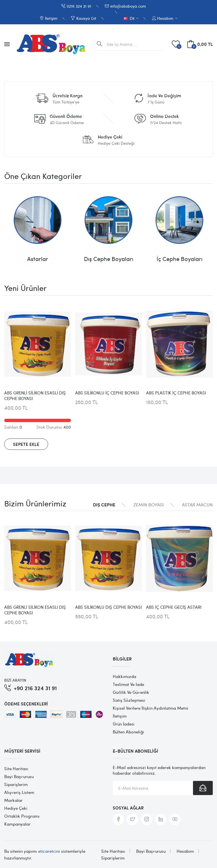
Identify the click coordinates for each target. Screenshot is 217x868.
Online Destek (164, 116)
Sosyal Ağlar (128, 808)
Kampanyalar (17, 824)
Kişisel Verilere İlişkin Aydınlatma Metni (150, 708)
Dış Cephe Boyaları (109, 259)
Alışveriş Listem (19, 792)
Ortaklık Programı (22, 816)
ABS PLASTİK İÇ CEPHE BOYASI (176, 393)
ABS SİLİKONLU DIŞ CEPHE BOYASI (108, 607)
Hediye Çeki (110, 137)
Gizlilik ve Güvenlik (131, 692)
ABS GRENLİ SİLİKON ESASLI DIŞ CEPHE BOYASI (35, 396)
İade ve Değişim (164, 96)
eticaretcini (49, 851)
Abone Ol (203, 788)
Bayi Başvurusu (19, 776)
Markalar (13, 800)
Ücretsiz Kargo (68, 96)
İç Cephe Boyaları (180, 259)
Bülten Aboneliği (128, 732)
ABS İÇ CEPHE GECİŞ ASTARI (174, 607)
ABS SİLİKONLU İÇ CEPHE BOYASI (107, 393)
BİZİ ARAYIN (15, 680)
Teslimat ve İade (128, 684)
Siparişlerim (16, 784)
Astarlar (38, 259)
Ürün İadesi (124, 724)
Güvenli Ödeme (66, 116)
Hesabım (185, 851)
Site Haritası (16, 768)
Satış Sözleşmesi (129, 700)
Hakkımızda (124, 676)
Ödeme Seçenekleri (26, 704)
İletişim (120, 716)
